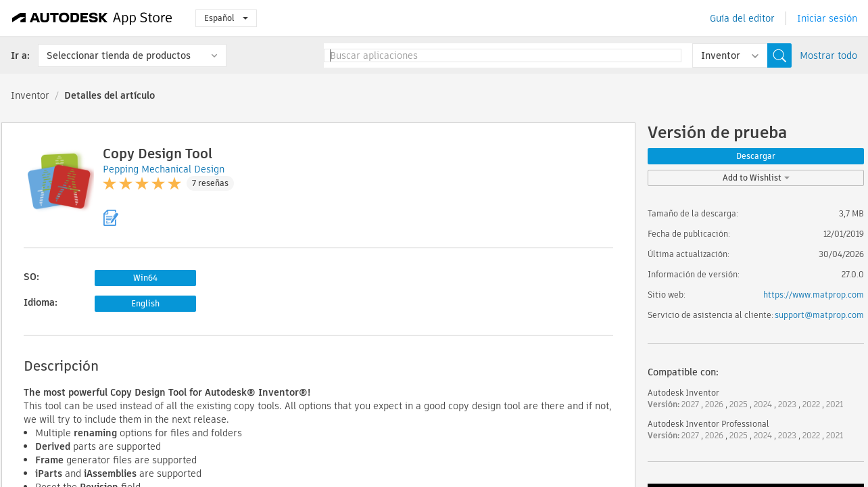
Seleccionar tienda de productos (119, 55)
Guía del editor (742, 18)
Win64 (145, 278)
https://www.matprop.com (814, 295)
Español (226, 18)
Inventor (30, 95)
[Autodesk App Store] (92, 18)
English (145, 303)
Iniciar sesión (827, 18)
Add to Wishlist (756, 178)
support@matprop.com (819, 315)
